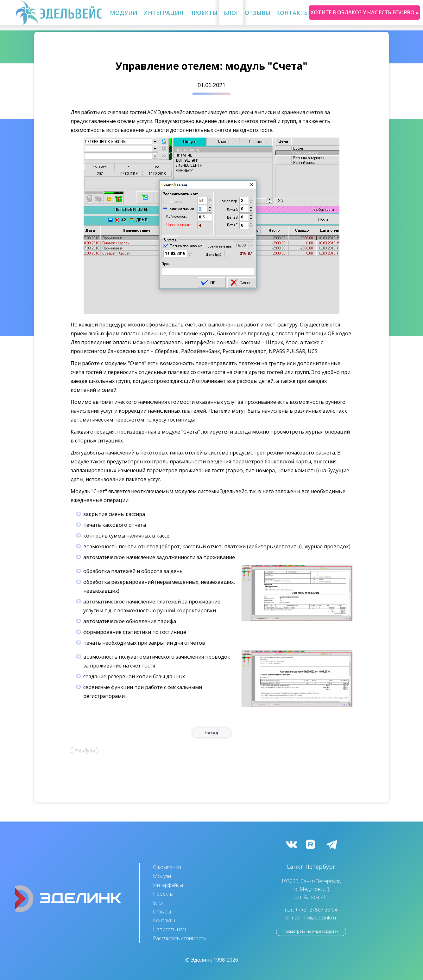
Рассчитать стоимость (180, 938)
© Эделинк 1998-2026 (212, 960)
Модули (124, 13)
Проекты (203, 13)
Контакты (293, 13)
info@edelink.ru (319, 918)
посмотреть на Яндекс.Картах (311, 931)
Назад (211, 733)
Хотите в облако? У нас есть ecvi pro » (365, 12)
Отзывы (258, 13)
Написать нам (170, 929)
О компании (167, 867)
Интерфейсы (168, 885)
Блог (231, 13)
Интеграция (163, 13)
